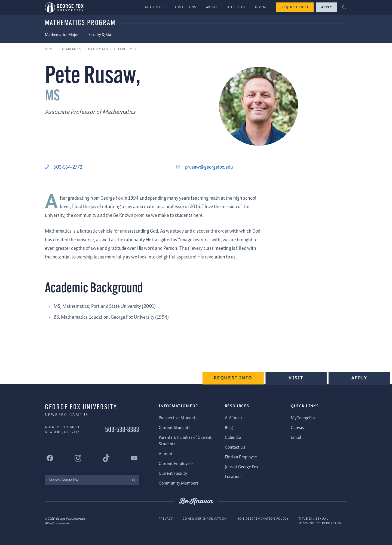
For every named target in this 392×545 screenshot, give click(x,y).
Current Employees (176, 464)
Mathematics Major (62, 35)
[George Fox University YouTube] (134, 458)
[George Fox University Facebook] (50, 458)
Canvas (297, 427)
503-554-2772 (68, 167)
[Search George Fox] (86, 480)
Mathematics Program (80, 23)
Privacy (166, 518)
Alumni (165, 454)
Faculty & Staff (101, 35)
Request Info (295, 7)
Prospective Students (178, 418)
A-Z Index (234, 418)
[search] (134, 480)
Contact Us (235, 447)
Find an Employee (241, 457)
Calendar (233, 437)
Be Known (196, 501)
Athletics (236, 7)
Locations (234, 477)
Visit (297, 380)
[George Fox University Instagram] (78, 458)
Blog (229, 427)
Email (296, 437)
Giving (261, 7)
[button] (344, 7)
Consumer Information (205, 518)
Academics (155, 7)
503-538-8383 (122, 430)
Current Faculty (173, 474)
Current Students (175, 427)
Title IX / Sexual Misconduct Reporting (320, 521)
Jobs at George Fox (241, 467)
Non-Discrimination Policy (263, 518)
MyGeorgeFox (303, 418)
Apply (327, 7)
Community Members (179, 483)
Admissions (185, 7)
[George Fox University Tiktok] (106, 458)
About (212, 7)
